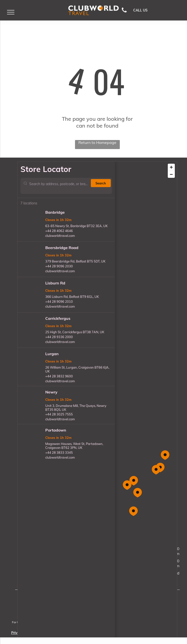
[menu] (11, 12)
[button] (138, 493)
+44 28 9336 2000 (59, 337)
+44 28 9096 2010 (59, 302)
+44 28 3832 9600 (59, 376)
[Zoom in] (171, 167)
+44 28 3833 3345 (59, 453)
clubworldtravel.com (60, 236)
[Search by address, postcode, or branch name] (59, 186)
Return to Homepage (97, 142)
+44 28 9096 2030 (59, 266)
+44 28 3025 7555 (59, 414)
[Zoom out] (171, 174)
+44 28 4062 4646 (59, 231)
